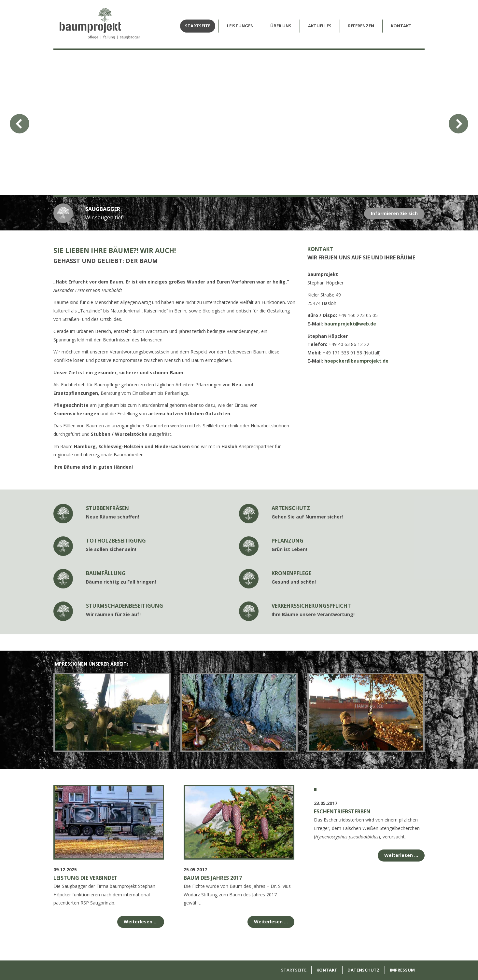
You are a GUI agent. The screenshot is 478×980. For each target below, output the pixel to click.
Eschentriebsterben (342, 878)
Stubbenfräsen (107, 508)
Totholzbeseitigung (116, 541)
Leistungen (240, 26)
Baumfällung (106, 573)
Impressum (402, 970)
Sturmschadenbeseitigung (125, 606)
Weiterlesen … (141, 922)
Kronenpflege (291, 573)
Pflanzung (288, 541)
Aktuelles (320, 26)
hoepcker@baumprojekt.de (356, 361)
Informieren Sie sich (394, 213)
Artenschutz (291, 508)
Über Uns (281, 26)
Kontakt (401, 26)
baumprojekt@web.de (350, 324)
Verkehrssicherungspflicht (311, 606)
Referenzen (361, 26)
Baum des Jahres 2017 (213, 878)
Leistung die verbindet (85, 878)
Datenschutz (364, 970)
